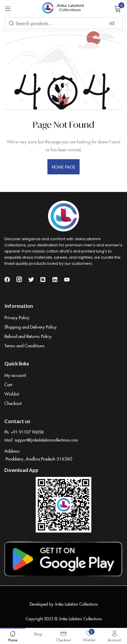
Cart (8, 384)
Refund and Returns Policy (28, 336)
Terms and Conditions (24, 345)
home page (63, 167)
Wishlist (12, 394)
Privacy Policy (17, 317)
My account (15, 375)
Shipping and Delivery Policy (30, 327)
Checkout (13, 403)
